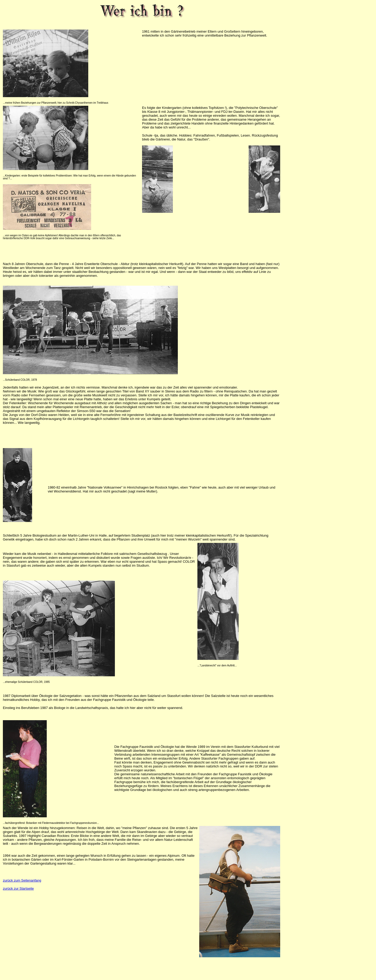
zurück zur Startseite (18, 888)
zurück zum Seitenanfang (22, 880)
